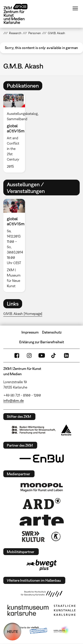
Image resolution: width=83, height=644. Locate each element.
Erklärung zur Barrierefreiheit (42, 342)
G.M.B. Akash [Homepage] (23, 314)
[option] (16, 133)
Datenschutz (52, 332)
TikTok (54, 355)
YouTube (42, 355)
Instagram (29, 355)
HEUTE (13, 632)
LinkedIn (66, 355)
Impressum (30, 332)
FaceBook (17, 355)
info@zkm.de (14, 401)
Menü (75, 8)
